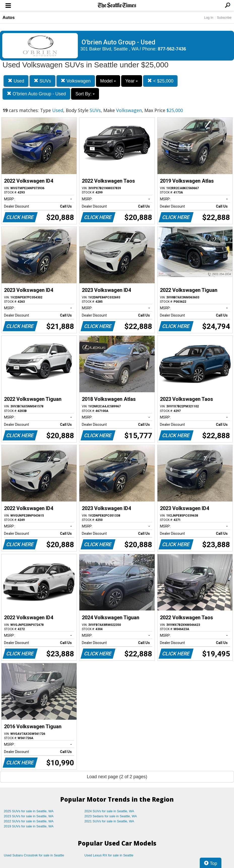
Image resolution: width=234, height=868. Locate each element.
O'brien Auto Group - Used (36, 94)
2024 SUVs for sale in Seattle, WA (109, 811)
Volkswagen (76, 81)
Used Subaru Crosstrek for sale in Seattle (34, 855)
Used (16, 81)
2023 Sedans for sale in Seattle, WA (111, 816)
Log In (209, 18)
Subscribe (224, 18)
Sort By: (85, 94)
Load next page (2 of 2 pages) (117, 777)
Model (108, 81)
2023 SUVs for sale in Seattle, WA (29, 816)
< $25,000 (160, 81)
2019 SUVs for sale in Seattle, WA (29, 826)
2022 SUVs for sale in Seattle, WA (29, 821)
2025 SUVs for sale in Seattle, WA (29, 811)
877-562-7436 (172, 49)
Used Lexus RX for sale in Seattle (109, 855)
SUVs (42, 81)
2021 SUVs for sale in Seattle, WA (109, 821)
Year (132, 81)
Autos (9, 18)
